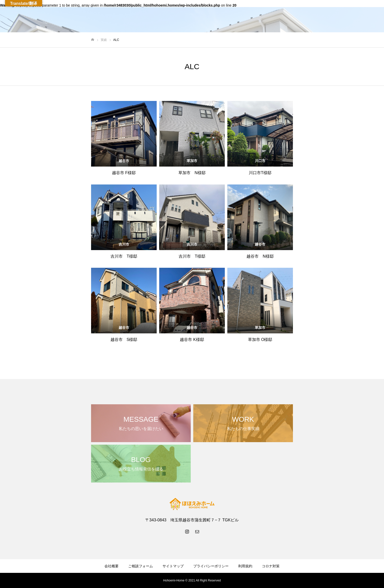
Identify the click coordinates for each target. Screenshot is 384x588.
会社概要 (112, 566)
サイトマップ (173, 566)
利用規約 (245, 566)
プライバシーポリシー (211, 566)
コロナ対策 (271, 566)
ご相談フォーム (141, 566)
